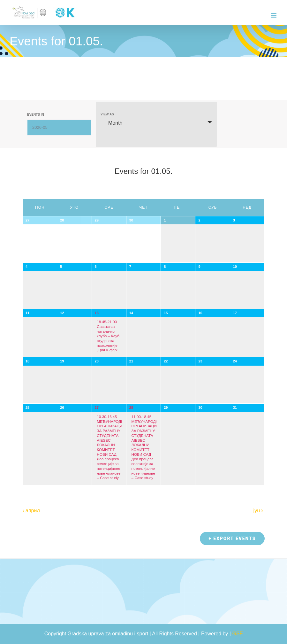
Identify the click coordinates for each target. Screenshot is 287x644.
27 (97, 407)
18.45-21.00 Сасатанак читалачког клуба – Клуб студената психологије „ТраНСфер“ (108, 336)
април (33, 511)
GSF (237, 634)
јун (257, 511)
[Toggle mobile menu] (274, 15)
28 (131, 407)
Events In (36, 115)
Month (111, 123)
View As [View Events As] (107, 114)
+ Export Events (232, 539)
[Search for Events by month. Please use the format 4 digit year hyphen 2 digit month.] (59, 128)
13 (97, 313)
